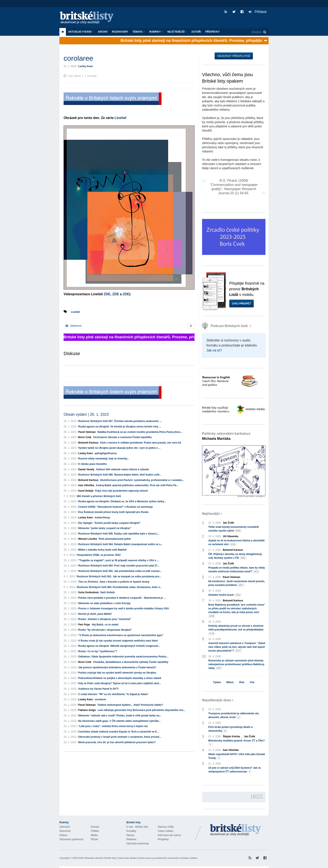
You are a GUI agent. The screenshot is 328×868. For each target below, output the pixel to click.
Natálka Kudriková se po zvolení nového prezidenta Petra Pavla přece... (140, 432)
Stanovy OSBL (166, 827)
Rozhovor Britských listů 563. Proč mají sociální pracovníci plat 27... (119, 566)
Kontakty (131, 831)
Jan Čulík (228, 523)
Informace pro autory (169, 835)
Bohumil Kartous (88, 443)
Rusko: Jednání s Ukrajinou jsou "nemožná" (105, 619)
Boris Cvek (85, 437)
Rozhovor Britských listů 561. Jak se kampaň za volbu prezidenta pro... (119, 577)
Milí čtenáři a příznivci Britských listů (99, 496)
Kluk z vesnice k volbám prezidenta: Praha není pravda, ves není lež (141, 443)
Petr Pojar (84, 625)
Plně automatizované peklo (115, 539)
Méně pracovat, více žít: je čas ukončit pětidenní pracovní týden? (117, 742)
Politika (95, 831)
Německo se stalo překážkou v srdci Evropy (104, 603)
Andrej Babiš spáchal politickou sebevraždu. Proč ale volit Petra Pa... (137, 485)
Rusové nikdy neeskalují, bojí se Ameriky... (104, 459)
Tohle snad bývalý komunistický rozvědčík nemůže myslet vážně (234, 529)
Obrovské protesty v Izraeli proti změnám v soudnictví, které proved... (120, 737)
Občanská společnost (71, 839)
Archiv (103, 32)
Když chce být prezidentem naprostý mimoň (121, 491)
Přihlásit (258, 12)
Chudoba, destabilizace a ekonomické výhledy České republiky (131, 662)
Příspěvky (212, 32)
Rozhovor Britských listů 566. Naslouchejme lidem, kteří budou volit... (120, 475)
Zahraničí (65, 827)
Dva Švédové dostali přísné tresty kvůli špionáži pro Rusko (113, 512)
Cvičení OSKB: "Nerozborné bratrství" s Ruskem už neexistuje (115, 507)
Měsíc (230, 682)
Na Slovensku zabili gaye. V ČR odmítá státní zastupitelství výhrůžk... (119, 721)
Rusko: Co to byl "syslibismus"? (98, 651)
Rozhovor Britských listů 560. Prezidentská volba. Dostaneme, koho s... (119, 587)
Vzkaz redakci (166, 831)
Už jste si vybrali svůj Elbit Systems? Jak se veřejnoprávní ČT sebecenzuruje (235, 770)
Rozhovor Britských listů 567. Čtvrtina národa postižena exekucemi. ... (120, 421)
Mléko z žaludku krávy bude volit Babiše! (103, 550)
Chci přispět (242, 304)
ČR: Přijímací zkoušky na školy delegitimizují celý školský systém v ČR (235, 556)
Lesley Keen (86, 66)
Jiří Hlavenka (231, 536)
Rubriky (156, 32)
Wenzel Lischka (88, 539)
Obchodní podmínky (138, 844)
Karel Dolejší (86, 491)
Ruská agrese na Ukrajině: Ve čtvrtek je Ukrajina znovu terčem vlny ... (120, 427)
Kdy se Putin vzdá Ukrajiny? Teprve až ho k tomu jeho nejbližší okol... (120, 683)
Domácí (95, 827)
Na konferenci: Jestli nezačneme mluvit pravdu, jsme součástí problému (237, 583)
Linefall (120, 118)
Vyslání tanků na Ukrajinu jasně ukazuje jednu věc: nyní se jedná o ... (119, 448)
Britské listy (89, 18)
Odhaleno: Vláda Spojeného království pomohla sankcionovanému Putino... (123, 657)
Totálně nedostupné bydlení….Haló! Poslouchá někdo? (130, 705)
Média (94, 835)
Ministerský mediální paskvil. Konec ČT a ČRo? (237, 743)
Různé (94, 839)
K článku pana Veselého (93, 464)
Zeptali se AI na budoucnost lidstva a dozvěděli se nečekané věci (236, 543)
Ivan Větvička (86, 485)
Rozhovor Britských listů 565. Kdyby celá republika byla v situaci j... (119, 534)
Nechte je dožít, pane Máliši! (95, 614)
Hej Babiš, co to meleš (105, 625)
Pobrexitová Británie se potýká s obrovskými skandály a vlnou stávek (120, 678)
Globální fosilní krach (225, 595)
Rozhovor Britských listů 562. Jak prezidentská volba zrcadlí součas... (120, 571)
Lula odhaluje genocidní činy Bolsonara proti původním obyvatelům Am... (141, 710)
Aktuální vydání (81, 32)
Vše (252, 682)
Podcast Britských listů (225, 326)
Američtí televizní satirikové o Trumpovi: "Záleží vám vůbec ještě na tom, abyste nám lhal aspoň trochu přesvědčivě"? (237, 647)
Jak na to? (214, 350)
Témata (139, 32)
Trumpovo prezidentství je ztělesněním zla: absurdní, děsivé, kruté (234, 716)
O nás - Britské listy (137, 827)
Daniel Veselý (86, 469)
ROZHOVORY (120, 32)
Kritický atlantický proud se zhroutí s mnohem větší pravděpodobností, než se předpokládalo (236, 630)
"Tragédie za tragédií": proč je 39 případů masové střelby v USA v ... (119, 560)
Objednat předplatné (234, 56)
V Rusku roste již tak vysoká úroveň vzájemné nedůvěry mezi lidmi (118, 641)
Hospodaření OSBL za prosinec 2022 (99, 555)
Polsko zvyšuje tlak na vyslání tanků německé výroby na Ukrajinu (117, 673)
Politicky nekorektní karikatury (226, 436)
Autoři (196, 32)
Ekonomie (65, 831)
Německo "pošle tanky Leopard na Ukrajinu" (105, 528)
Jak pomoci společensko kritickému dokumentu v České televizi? (117, 667)
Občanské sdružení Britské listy (100, 858)
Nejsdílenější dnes (217, 700)
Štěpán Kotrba (231, 736)
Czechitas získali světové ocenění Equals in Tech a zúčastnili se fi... (119, 732)
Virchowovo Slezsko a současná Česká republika (122, 437)
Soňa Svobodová (88, 592)
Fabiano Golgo (87, 710)
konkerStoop (102, 518)
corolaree (100, 699)
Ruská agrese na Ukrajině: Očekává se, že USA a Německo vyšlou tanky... (122, 501)
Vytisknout (73, 326)
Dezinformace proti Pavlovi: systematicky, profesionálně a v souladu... (142, 480)
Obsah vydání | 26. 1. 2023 (86, 414)
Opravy (130, 835)
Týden (217, 682)
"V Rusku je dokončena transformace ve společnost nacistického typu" (121, 635)
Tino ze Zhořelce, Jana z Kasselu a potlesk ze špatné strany (114, 582)
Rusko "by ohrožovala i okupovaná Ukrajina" (105, 630)
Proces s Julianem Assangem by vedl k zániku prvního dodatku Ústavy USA (124, 608)
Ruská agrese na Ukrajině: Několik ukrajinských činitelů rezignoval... (119, 646)
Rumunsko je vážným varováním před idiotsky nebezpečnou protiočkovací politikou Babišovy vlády (236, 665)
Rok (242, 682)
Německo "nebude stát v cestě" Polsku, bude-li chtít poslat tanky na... (120, 716)
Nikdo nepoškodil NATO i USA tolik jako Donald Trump (237, 756)
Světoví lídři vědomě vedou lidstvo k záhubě (122, 469)
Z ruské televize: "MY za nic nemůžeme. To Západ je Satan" (113, 694)
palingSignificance (106, 453)
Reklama (131, 839)
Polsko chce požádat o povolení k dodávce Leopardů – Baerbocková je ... (122, 598)
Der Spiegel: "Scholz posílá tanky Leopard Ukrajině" (109, 523)
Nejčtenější (177, 32)
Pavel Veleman (87, 432)
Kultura (63, 835)
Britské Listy (236, 830)
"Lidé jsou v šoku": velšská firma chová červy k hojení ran (113, 726)
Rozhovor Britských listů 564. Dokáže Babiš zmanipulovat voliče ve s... (120, 544)
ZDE (107, 294)
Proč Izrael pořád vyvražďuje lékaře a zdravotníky (231, 729)
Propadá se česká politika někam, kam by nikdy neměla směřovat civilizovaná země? (237, 570)
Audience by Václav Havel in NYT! (98, 689)
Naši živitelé (108, 592)
